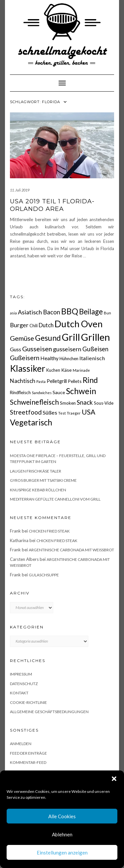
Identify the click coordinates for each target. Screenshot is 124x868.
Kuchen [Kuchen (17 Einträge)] (53, 370)
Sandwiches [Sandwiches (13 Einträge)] (42, 393)
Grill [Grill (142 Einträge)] (71, 337)
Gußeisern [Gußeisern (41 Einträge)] (25, 358)
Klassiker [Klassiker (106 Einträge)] (28, 368)
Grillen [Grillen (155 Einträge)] (96, 337)
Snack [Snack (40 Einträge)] (85, 402)
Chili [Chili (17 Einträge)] (34, 326)
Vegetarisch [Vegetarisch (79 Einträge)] (31, 422)
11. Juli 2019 (20, 190)
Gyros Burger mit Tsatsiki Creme (43, 480)
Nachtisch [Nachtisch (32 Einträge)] (23, 381)
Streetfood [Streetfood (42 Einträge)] (26, 412)
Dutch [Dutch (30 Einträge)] (46, 325)
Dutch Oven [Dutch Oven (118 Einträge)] (79, 324)
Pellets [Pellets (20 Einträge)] (75, 381)
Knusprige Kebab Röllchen (38, 490)
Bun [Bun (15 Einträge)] (107, 313)
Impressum (21, 674)
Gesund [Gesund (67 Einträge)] (48, 338)
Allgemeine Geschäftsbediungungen (49, 712)
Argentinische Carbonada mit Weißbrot (71, 550)
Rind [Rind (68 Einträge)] (90, 380)
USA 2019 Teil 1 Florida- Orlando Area (52, 205)
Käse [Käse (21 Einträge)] (66, 370)
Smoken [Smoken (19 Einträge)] (68, 403)
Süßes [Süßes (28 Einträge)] (50, 412)
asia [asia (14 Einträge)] (13, 313)
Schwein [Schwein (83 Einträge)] (81, 391)
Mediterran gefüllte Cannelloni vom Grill (55, 499)
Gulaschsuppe (44, 575)
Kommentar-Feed (28, 762)
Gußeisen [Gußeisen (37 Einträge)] (95, 349)
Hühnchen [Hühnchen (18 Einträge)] (69, 359)
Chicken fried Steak (49, 531)
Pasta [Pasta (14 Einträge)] (41, 381)
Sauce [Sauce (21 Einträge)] (59, 392)
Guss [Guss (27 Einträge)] (16, 349)
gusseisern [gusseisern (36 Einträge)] (67, 349)
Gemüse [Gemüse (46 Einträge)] (22, 338)
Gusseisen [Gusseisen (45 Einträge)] (37, 349)
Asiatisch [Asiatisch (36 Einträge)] (30, 312)
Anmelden (21, 744)
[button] (114, 779)
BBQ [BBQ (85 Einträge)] (70, 311)
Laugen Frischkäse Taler (36, 471)
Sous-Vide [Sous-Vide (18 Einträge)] (104, 403)
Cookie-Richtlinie (28, 702)
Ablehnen (62, 834)
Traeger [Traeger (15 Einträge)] (74, 413)
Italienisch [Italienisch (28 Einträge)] (92, 358)
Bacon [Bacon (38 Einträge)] (52, 312)
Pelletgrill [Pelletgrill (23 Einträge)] (57, 381)
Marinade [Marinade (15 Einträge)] (81, 370)
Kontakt (19, 693)
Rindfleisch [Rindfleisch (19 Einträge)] (20, 392)
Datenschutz (24, 684)
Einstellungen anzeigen (62, 853)
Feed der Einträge (28, 753)
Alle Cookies (62, 816)
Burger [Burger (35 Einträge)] (19, 325)
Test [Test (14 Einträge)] (62, 413)
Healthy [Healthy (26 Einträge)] (49, 358)
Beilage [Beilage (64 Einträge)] (91, 312)
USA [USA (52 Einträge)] (88, 412)
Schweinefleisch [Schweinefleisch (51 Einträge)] (34, 402)
